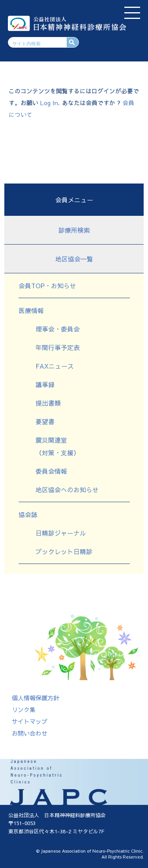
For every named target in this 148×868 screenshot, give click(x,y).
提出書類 (48, 403)
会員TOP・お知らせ (47, 286)
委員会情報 (51, 471)
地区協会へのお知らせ (67, 490)
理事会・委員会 (58, 329)
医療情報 (31, 310)
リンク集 (24, 709)
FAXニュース (55, 366)
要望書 (45, 421)
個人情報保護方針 (36, 698)
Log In (49, 103)
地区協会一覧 (74, 259)
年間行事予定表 (58, 347)
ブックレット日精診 (64, 551)
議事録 (45, 384)
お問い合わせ (30, 733)
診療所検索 (74, 230)
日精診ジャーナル (61, 533)
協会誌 (28, 514)
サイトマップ (30, 721)
